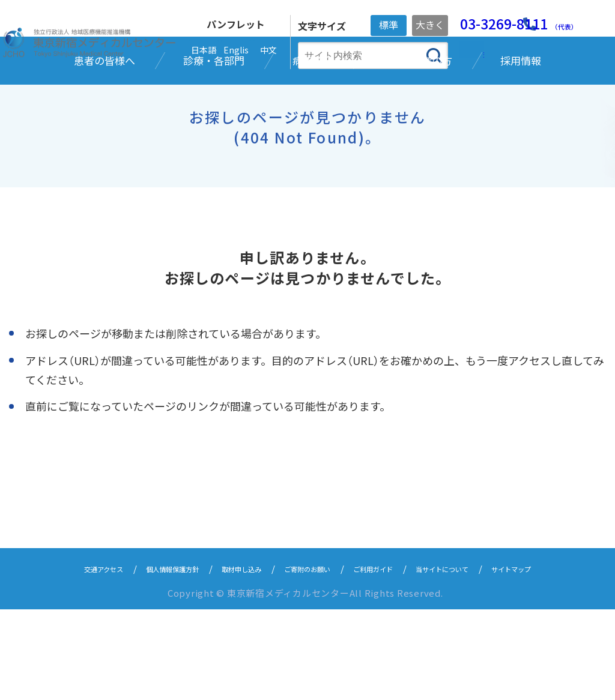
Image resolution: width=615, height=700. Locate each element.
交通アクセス (54, 659)
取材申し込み (226, 659)
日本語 (204, 50)
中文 (268, 50)
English (236, 53)
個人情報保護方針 (140, 659)
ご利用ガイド (389, 659)
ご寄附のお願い (307, 659)
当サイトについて (474, 659)
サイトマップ (560, 659)
